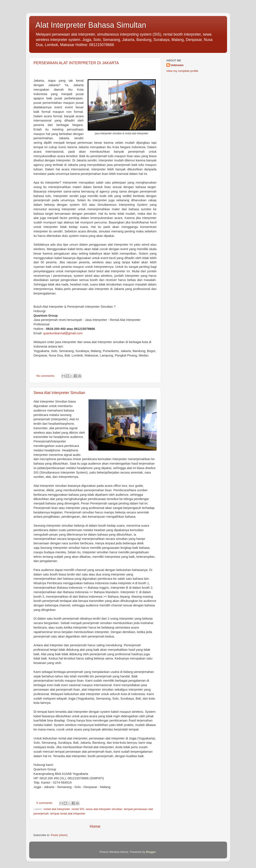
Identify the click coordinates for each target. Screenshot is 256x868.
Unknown (177, 65)
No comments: (46, 376)
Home (95, 826)
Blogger (151, 852)
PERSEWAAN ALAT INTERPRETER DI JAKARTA (76, 63)
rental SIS (78, 809)
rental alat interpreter (57, 809)
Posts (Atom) (59, 835)
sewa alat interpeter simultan (104, 809)
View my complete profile (182, 71)
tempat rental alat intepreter (68, 814)
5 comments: (45, 803)
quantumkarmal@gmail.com (63, 333)
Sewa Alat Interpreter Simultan (59, 393)
